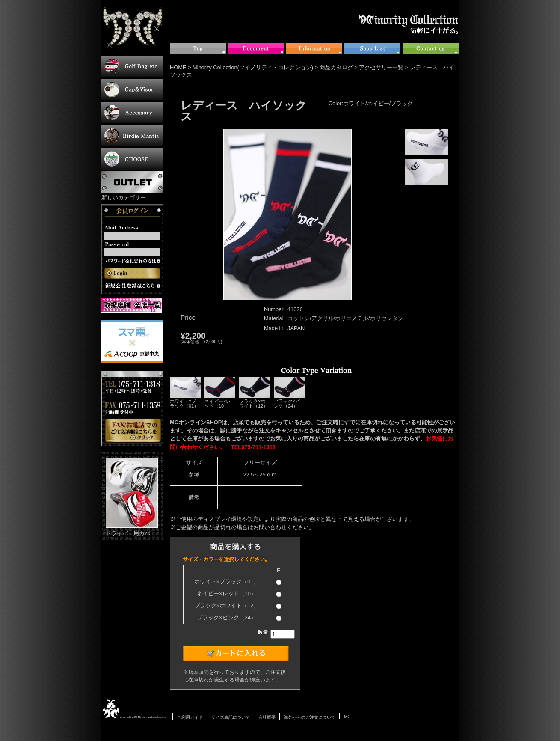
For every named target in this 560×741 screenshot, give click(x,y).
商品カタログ (336, 67)
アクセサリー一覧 (381, 67)
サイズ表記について (231, 717)
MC (347, 717)
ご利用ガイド (190, 717)
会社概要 (267, 717)
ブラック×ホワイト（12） (255, 393)
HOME (178, 67)
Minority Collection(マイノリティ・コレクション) (253, 67)
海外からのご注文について (310, 717)
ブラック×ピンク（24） (289, 393)
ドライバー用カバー (132, 497)
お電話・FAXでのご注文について (132, 408)
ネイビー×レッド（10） (220, 393)
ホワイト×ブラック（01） (185, 393)
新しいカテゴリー (124, 198)
